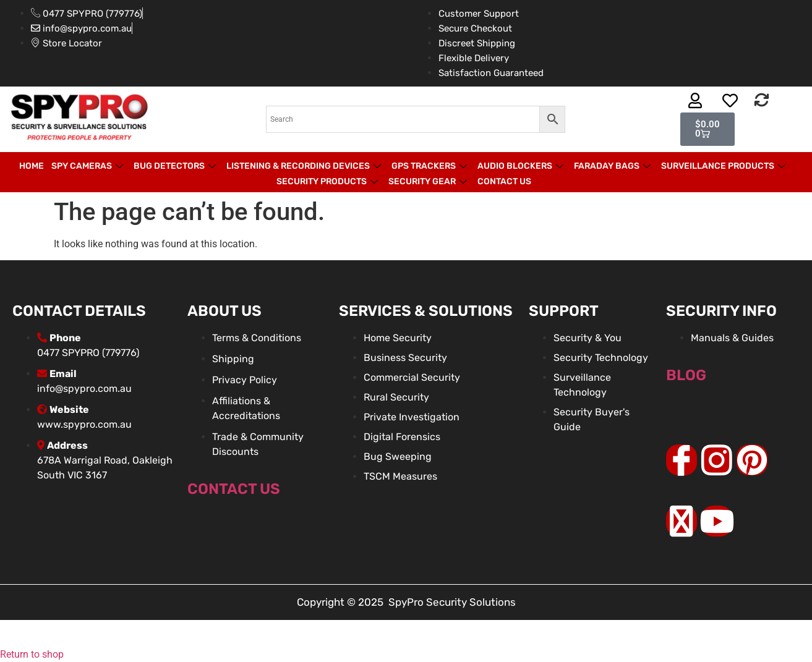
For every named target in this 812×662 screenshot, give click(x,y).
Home (32, 166)
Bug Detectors (176, 166)
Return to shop (32, 654)
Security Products (329, 181)
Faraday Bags (614, 166)
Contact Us (504, 181)
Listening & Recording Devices (305, 166)
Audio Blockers (522, 166)
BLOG (686, 375)
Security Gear (429, 181)
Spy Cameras (89, 166)
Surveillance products (725, 166)
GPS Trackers (431, 166)
